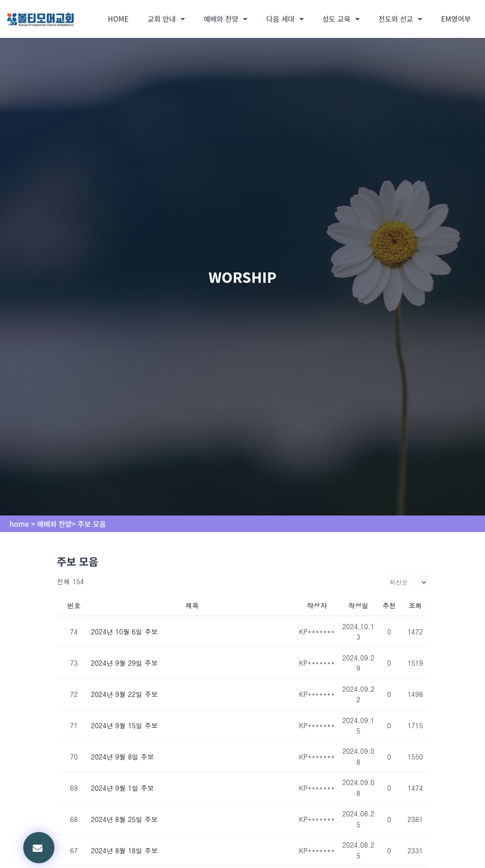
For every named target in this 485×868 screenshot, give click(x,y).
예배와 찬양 (225, 19)
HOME (118, 19)
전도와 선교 (400, 19)
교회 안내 (166, 19)
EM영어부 (456, 19)
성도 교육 (341, 19)
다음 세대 (285, 19)
